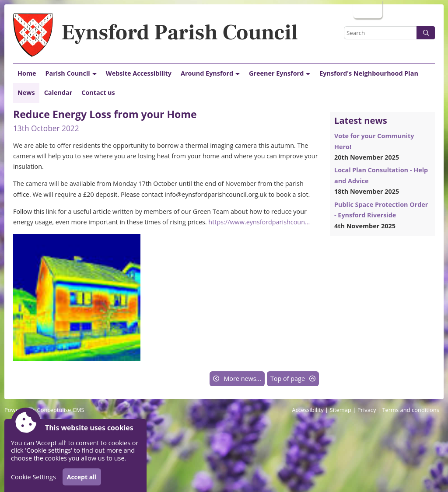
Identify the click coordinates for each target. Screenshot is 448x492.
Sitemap (341, 410)
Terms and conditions (411, 410)
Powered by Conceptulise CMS (44, 410)
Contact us (98, 92)
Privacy (367, 410)
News (26, 92)
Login (367, 9)
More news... (242, 379)
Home (27, 73)
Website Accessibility (139, 73)
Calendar (58, 92)
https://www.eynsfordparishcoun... (259, 222)
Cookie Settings (33, 477)
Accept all (82, 477)
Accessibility (308, 410)
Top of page (288, 379)
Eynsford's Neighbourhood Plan (369, 73)
